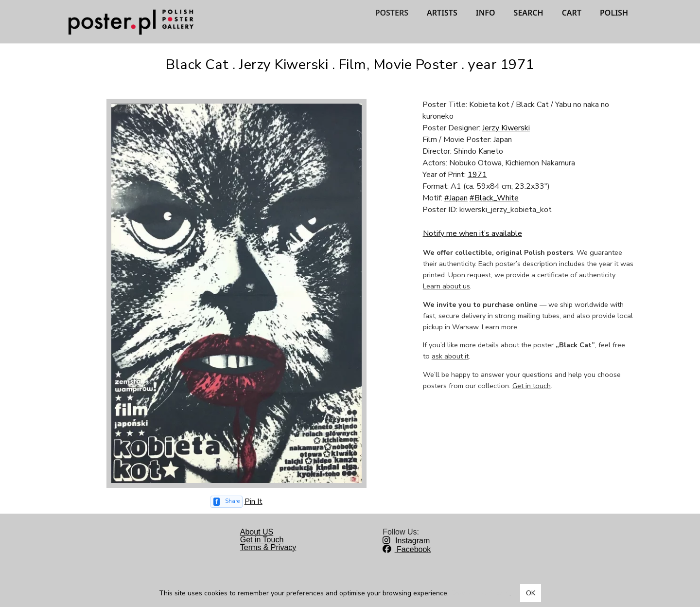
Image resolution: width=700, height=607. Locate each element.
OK (531, 593)
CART (572, 13)
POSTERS (392, 13)
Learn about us (446, 286)
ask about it (450, 356)
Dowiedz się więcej (480, 593)
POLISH (614, 13)
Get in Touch (262, 540)
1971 (477, 175)
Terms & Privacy (268, 547)
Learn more (499, 327)
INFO (486, 13)
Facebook (407, 549)
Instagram (406, 541)
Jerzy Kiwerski (506, 128)
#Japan (456, 198)
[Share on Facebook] (227, 502)
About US (257, 532)
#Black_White (494, 198)
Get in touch (532, 386)
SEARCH (529, 13)
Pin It (254, 501)
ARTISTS (442, 13)
